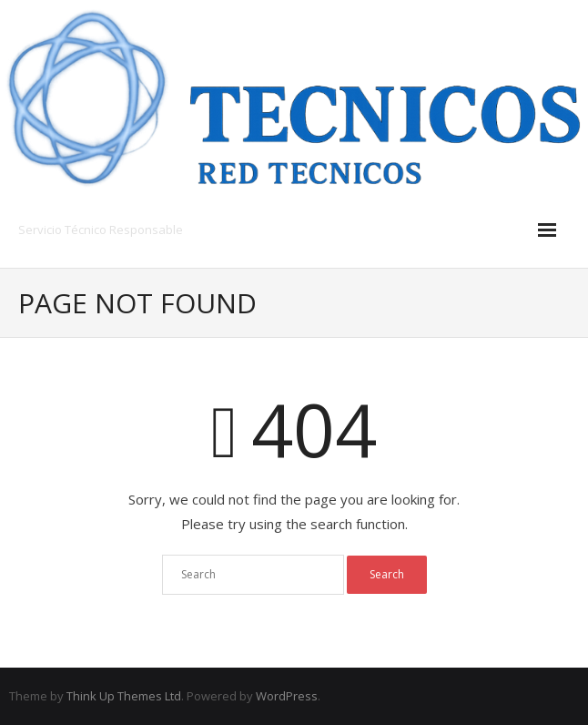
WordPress (287, 696)
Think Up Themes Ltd (124, 696)
